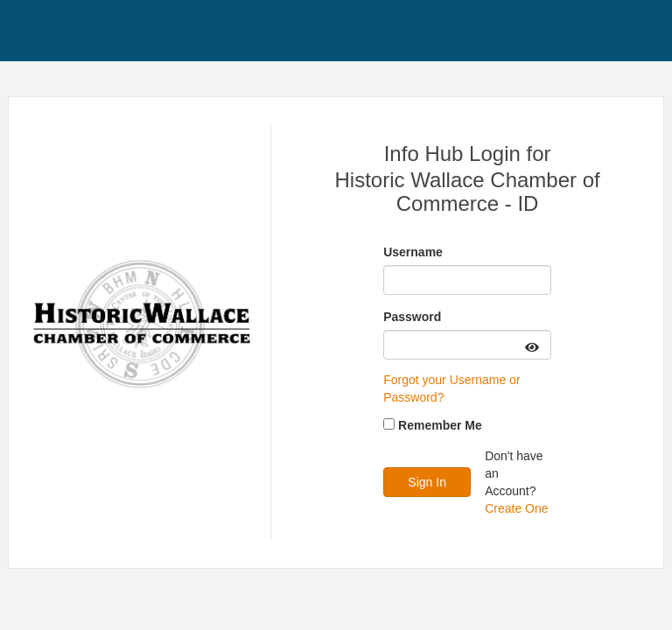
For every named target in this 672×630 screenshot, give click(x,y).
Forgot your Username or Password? (451, 388)
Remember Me (440, 425)
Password (412, 317)
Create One (516, 508)
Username (413, 252)
